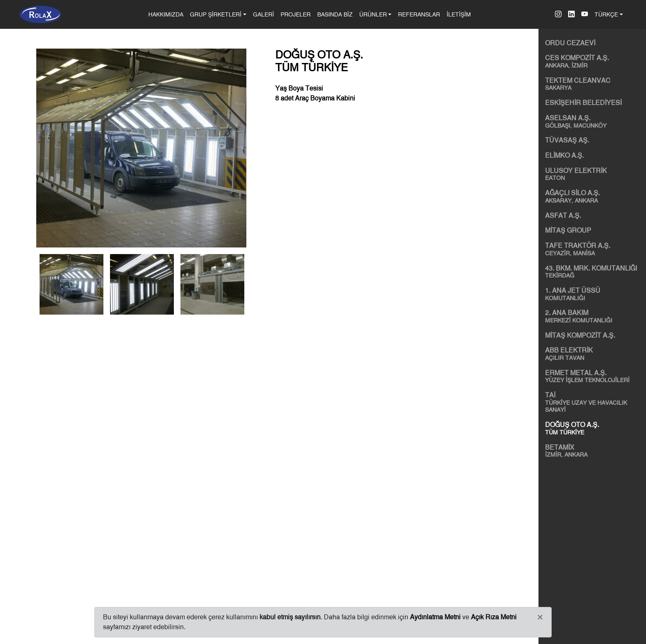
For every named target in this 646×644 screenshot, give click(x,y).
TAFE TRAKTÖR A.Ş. (594, 249)
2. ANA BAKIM (594, 316)
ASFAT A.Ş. (563, 216)
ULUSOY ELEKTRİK (594, 174)
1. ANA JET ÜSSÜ (594, 294)
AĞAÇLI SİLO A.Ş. (594, 196)
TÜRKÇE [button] (606, 14)
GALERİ (263, 14)
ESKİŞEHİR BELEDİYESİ (583, 103)
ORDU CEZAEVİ (570, 43)
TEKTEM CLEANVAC (594, 84)
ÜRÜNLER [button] (373, 14)
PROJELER (296, 14)
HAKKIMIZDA (167, 14)
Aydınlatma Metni (435, 617)
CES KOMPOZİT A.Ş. (594, 61)
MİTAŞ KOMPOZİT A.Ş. (580, 335)
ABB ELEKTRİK (594, 354)
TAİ (594, 402)
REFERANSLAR (419, 14)
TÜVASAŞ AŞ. (567, 140)
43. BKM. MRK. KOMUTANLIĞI (594, 272)
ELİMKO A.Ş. (564, 155)
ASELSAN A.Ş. (594, 121)
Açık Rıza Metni (494, 617)
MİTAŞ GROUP (568, 230)
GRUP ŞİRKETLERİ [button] (216, 14)
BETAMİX (594, 451)
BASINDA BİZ (335, 14)
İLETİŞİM (459, 14)
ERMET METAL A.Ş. (594, 376)
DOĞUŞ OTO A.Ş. (594, 428)
